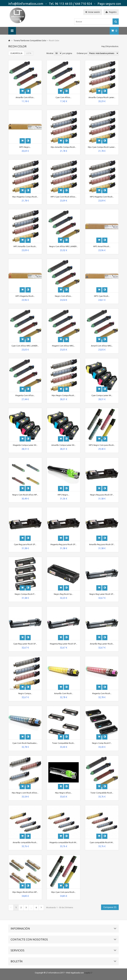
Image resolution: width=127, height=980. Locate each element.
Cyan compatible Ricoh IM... (102, 842)
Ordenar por (82, 53)
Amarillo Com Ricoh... (64, 693)
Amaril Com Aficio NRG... (102, 346)
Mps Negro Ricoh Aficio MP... (25, 892)
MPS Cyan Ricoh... (102, 296)
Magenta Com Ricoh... (102, 693)
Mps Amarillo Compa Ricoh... (63, 147)
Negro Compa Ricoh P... (25, 594)
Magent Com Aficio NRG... (63, 346)
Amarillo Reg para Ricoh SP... (102, 544)
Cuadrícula (16, 53)
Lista (29, 53)
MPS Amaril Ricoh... (102, 246)
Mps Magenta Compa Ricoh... (25, 197)
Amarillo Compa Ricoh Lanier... (102, 97)
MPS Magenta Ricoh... (25, 296)
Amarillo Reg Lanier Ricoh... (102, 644)
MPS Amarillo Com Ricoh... (25, 246)
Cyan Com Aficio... (63, 97)
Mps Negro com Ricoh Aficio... (25, 793)
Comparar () (110, 907)
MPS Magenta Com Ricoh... (102, 197)
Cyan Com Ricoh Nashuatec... (25, 743)
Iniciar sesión (93, 12)
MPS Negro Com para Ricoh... (102, 445)
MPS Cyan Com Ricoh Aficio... (64, 197)
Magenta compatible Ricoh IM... (63, 842)
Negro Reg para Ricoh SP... (102, 495)
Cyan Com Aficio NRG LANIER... (25, 346)
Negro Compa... (25, 693)
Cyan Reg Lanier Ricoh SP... (25, 644)
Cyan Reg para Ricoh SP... (25, 544)
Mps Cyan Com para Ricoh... (63, 892)
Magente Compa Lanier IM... (25, 445)
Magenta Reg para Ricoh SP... (63, 544)
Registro (111, 12)
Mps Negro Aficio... (64, 793)
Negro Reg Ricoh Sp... (63, 594)
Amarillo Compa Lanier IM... (63, 445)
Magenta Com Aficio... (25, 395)
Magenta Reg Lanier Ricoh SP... (63, 644)
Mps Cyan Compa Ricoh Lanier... (102, 147)
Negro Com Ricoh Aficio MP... (25, 495)
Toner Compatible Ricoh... (63, 743)
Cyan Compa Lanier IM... (102, 395)
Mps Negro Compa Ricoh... (63, 395)
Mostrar (50, 53)
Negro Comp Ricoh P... (102, 743)
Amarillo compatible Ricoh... (25, 842)
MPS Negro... (25, 147)
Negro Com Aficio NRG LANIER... (64, 246)
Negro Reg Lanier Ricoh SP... (102, 594)
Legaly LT (88, 973)
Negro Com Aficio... (64, 296)
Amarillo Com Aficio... (25, 97)
